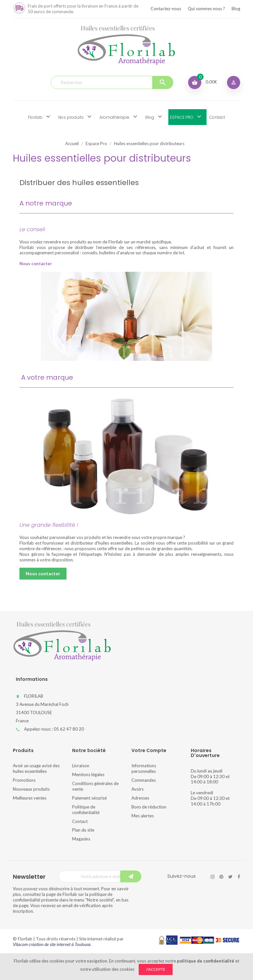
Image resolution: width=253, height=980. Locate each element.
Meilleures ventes (30, 798)
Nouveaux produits (31, 789)
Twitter (230, 877)
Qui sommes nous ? (206, 9)
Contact (80, 821)
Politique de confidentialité (86, 810)
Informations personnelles (144, 768)
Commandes (144, 780)
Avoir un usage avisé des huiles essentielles (36, 768)
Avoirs (138, 789)
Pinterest (221, 877)
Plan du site (83, 830)
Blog (236, 9)
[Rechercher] (112, 82)
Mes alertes (143, 816)
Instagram (212, 877)
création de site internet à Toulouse (60, 944)
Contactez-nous (166, 9)
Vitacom (20, 944)
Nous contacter (43, 573)
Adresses (140, 798)
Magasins (81, 839)
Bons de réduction (149, 807)
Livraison (81, 766)
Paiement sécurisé (89, 798)
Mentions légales (88, 775)
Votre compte (149, 750)
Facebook (239, 877)
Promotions (24, 780)
